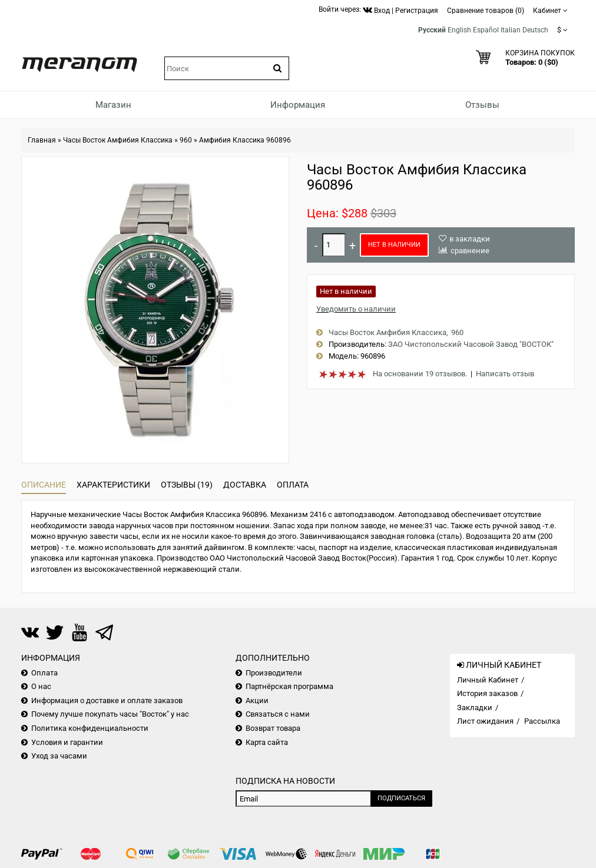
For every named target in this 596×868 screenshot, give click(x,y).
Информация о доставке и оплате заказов (107, 700)
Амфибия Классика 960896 (245, 140)
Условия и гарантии (67, 742)
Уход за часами (59, 756)
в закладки (470, 239)
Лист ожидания (485, 721)
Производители (274, 673)
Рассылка (542, 721)
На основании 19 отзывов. (420, 374)
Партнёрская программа (289, 686)
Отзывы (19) (187, 485)
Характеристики (113, 485)
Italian (511, 30)
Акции (257, 700)
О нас (41, 686)
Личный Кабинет (488, 680)
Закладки (475, 708)
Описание (44, 485)
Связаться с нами (278, 714)
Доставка (245, 485)
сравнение (470, 251)
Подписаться (401, 798)
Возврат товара (273, 728)
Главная (42, 140)
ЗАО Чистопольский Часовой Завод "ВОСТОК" (471, 344)
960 (186, 140)
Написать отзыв (505, 374)
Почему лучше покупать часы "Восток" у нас (110, 714)
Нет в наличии (394, 245)
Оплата (293, 485)
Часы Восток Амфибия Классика (118, 140)
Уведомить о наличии (356, 309)
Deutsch (535, 30)
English (459, 30)
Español (486, 30)
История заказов (487, 693)
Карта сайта (267, 742)
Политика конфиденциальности (90, 728)
